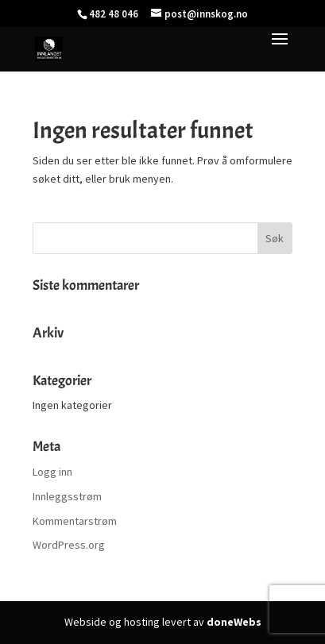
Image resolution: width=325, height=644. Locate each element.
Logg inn (52, 472)
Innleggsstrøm (67, 496)
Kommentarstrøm (75, 521)
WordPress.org (69, 545)
